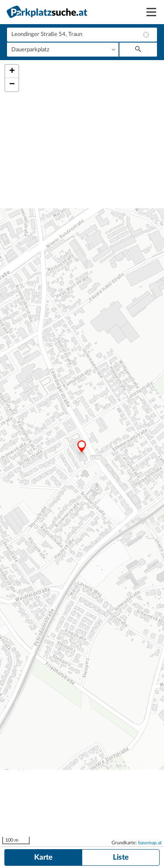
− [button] (12, 85)
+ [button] (12, 71)
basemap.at (150, 843)
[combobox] (82, 35)
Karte (43, 857)
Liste (121, 857)
